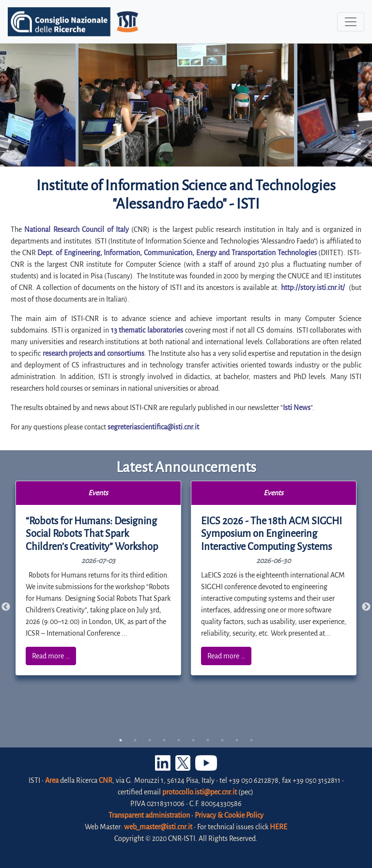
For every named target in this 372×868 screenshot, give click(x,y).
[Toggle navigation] (351, 22)
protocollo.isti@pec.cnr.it (200, 792)
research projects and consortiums (93, 353)
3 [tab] (150, 740)
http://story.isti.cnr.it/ (313, 288)
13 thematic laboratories (147, 330)
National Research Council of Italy (77, 229)
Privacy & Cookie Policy (229, 815)
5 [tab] (179, 740)
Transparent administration (149, 815)
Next (366, 607)
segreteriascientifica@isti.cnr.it (153, 427)
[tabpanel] (99, 578)
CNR (106, 780)
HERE (279, 827)
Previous (6, 607)
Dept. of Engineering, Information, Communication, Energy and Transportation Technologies (177, 253)
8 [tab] (222, 740)
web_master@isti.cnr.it (158, 827)
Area (52, 780)
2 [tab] (135, 740)
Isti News (297, 408)
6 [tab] (193, 740)
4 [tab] (164, 740)
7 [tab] (208, 740)
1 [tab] (121, 740)
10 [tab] (251, 740)
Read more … (51, 656)
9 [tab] (237, 740)
